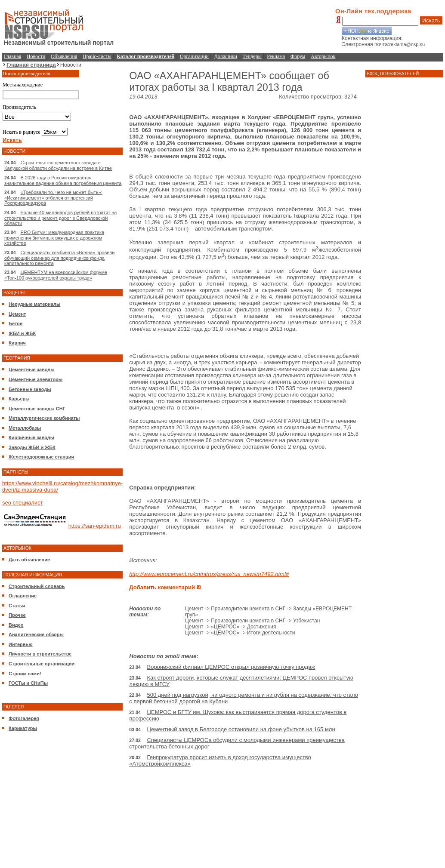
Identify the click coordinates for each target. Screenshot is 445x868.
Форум (298, 56)
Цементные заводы (32, 369)
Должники (226, 56)
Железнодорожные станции (41, 457)
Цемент (17, 314)
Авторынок (323, 56)
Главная (12, 56)
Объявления (64, 56)
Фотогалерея (24, 718)
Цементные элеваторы (36, 379)
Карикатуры (23, 728)
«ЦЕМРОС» (225, 627)
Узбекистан (306, 621)
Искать (431, 20)
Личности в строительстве (40, 654)
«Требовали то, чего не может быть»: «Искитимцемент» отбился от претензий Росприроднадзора (53, 198)
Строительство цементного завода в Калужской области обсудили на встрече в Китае (58, 165)
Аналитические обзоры (36, 634)
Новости (36, 56)
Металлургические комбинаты (44, 418)
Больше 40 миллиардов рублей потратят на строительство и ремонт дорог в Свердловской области (60, 218)
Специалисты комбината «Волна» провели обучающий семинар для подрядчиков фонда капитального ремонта (59, 258)
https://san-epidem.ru (95, 526)
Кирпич (17, 343)
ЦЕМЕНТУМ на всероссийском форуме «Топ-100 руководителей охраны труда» (56, 275)
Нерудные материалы (34, 304)
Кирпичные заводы (31, 437)
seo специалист (23, 503)
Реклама (276, 56)
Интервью (21, 644)
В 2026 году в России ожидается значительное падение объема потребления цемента (63, 180)
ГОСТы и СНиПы (28, 683)
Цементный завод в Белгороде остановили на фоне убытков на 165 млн (241, 729)
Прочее (17, 615)
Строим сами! (25, 674)
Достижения (262, 627)
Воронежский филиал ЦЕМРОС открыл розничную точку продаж (231, 667)
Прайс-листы (97, 56)
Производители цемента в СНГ (248, 609)
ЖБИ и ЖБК (22, 333)
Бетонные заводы (30, 389)
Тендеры (252, 56)
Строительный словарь (37, 586)
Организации (194, 56)
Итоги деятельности (271, 633)
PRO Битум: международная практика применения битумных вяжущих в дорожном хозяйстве (54, 238)
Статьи (17, 606)
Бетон (15, 323)
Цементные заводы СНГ (37, 409)
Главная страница (31, 65)
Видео (16, 625)
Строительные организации (42, 664)
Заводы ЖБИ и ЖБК (32, 447)
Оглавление (23, 596)
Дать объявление (29, 560)
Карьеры (19, 399)
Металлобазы (25, 428)
